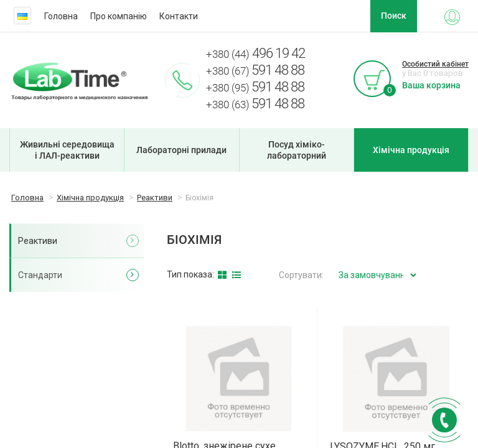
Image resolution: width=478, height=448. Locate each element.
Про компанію (119, 16)
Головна (61, 16)
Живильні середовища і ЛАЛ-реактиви (67, 150)
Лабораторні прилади (181, 150)
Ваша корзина (431, 85)
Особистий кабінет (435, 64)
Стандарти (40, 275)
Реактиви (38, 241)
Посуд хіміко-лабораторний (297, 150)
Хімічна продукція (411, 150)
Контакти (179, 16)
